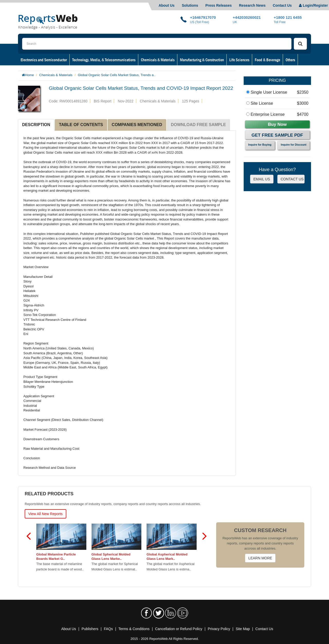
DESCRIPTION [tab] (36, 125)
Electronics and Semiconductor (44, 60)
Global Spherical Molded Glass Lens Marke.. (111, 557)
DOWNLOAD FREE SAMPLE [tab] (198, 125)
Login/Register (313, 5)
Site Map (243, 629)
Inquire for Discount (294, 145)
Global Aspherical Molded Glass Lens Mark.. (167, 557)
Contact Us (282, 5)
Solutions (190, 5)
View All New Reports (45, 514)
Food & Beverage (267, 60)
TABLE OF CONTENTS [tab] (81, 125)
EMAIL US (262, 179)
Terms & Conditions (134, 629)
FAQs (108, 629)
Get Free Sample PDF (277, 135)
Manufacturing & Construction (202, 60)
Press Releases (219, 5)
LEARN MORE (260, 558)
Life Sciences (239, 60)
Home (29, 75)
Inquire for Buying (260, 145)
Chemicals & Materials (158, 60)
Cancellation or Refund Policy (179, 629)
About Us (167, 5)
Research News (252, 5)
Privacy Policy (219, 629)
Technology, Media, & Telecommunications (104, 60)
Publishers (90, 629)
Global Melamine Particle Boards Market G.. (56, 557)
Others (290, 60)
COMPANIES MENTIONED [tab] (137, 125)
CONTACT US (292, 179)
